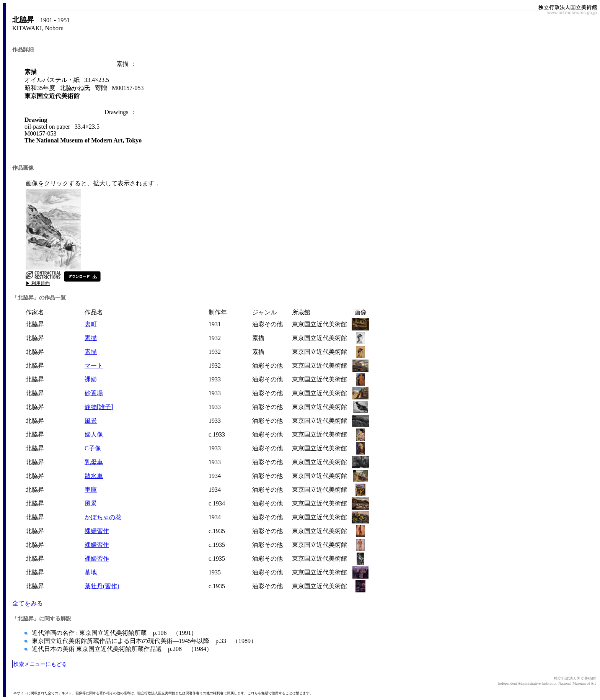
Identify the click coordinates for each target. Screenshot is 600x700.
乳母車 (94, 462)
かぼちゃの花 (103, 517)
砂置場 (94, 393)
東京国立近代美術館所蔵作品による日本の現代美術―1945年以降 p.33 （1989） (143, 641)
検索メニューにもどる (40, 664)
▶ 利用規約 (38, 283)
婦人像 (94, 434)
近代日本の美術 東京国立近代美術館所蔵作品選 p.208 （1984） (121, 649)
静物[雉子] (99, 407)
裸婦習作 (97, 531)
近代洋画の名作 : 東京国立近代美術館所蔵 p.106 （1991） (114, 633)
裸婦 (91, 379)
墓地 (91, 572)
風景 (91, 421)
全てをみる (28, 603)
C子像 (93, 448)
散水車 (94, 476)
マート (94, 366)
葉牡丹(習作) (102, 586)
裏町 (91, 324)
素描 (91, 338)
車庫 (91, 490)
